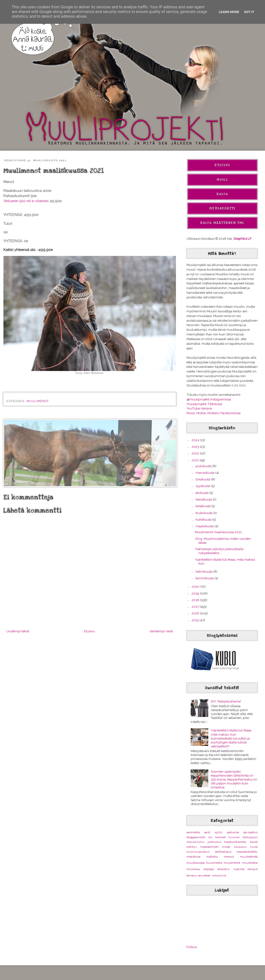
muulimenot (38, 401)
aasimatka (193, 832)
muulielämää (249, 857)
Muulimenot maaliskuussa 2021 (218, 532)
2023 (196, 447)
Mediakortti (222, 208)
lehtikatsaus (223, 852)
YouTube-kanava (199, 408)
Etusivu (89, 631)
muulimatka (214, 863)
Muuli (222, 180)
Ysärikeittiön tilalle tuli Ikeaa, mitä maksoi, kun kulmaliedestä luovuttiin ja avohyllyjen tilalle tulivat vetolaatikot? (231, 738)
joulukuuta (204, 466)
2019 (196, 593)
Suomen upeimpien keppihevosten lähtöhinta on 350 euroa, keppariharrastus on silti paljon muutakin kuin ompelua (234, 779)
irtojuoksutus (195, 842)
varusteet (204, 875)
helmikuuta (204, 571)
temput (253, 869)
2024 (196, 440)
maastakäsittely (247, 852)
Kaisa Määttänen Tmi (222, 223)
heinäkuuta (204, 499)
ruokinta (239, 869)
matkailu (212, 857)
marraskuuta (205, 473)
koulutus (240, 847)
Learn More (229, 12)
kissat (226, 847)
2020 (196, 586)
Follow (192, 947)
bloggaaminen (196, 837)
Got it (249, 12)
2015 (196, 620)
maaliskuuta (205, 526)
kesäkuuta (203, 506)
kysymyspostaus (198, 852)
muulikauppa (196, 863)
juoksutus (214, 842)
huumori (234, 837)
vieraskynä (219, 875)
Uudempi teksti (18, 631)
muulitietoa (250, 863)
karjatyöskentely (235, 842)
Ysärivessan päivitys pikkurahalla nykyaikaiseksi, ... (219, 551)
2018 (196, 600)
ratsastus (223, 869)
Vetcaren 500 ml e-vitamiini (26, 201)
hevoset (220, 837)
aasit (207, 832)
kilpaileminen (210, 847)
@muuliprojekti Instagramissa (209, 399)
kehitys (192, 847)
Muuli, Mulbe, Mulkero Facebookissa (213, 413)
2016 (196, 613)
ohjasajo (209, 869)
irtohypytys (250, 837)
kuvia (254, 847)
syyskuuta (203, 486)
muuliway (193, 869)
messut (229, 857)
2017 (196, 607)
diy (210, 837)
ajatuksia (233, 832)
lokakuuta (203, 479)
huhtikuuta (204, 519)
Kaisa (222, 194)
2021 (196, 460)
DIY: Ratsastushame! (226, 701)
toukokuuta (204, 513)
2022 (196, 453)
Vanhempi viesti (161, 631)
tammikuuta (205, 578)
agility (219, 832)
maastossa (193, 857)
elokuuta (202, 493)
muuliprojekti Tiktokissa (204, 404)
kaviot (254, 842)
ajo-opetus (251, 832)
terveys (192, 875)
